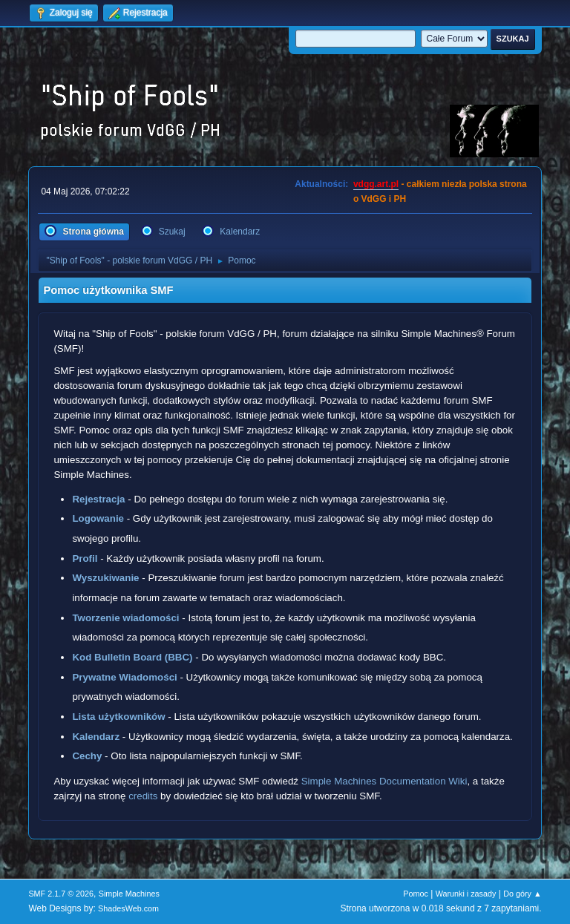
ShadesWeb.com (128, 908)
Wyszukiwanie (105, 578)
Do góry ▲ (522, 894)
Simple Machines (129, 894)
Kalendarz (96, 737)
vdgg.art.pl (376, 184)
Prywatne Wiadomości (124, 677)
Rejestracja (98, 499)
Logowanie (98, 518)
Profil (85, 558)
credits (143, 796)
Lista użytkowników (118, 717)
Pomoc (416, 894)
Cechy (87, 756)
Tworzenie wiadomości (125, 618)
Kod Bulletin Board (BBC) (132, 657)
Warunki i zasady (466, 894)
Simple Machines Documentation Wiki (384, 781)
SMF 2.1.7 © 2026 (61, 894)
